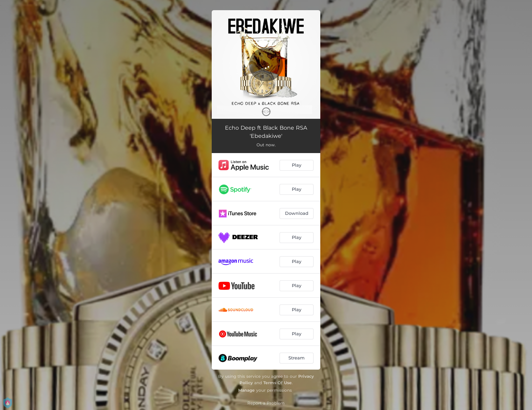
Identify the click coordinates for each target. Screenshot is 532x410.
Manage (246, 390)
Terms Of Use (278, 383)
